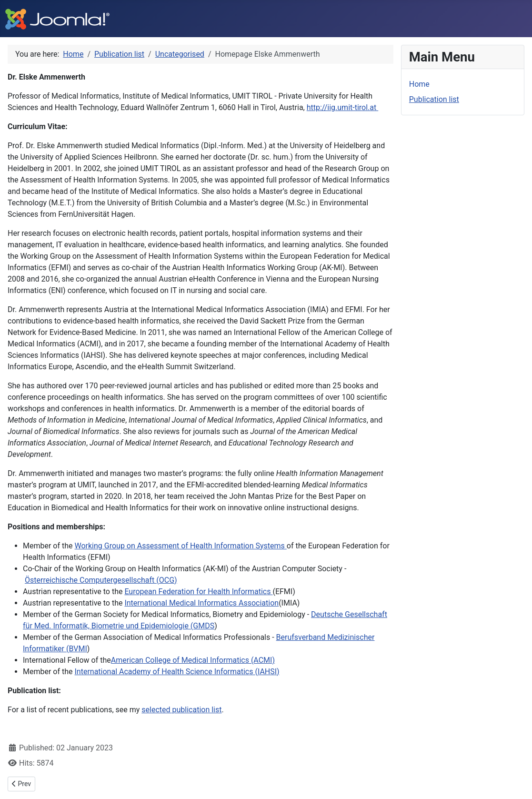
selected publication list (181, 710)
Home (419, 84)
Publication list (434, 99)
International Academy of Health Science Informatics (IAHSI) (177, 672)
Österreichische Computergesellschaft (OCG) (101, 580)
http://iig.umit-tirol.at (343, 107)
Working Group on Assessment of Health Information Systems (181, 546)
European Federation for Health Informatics (198, 592)
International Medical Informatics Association (201, 603)
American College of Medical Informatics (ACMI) (193, 660)
